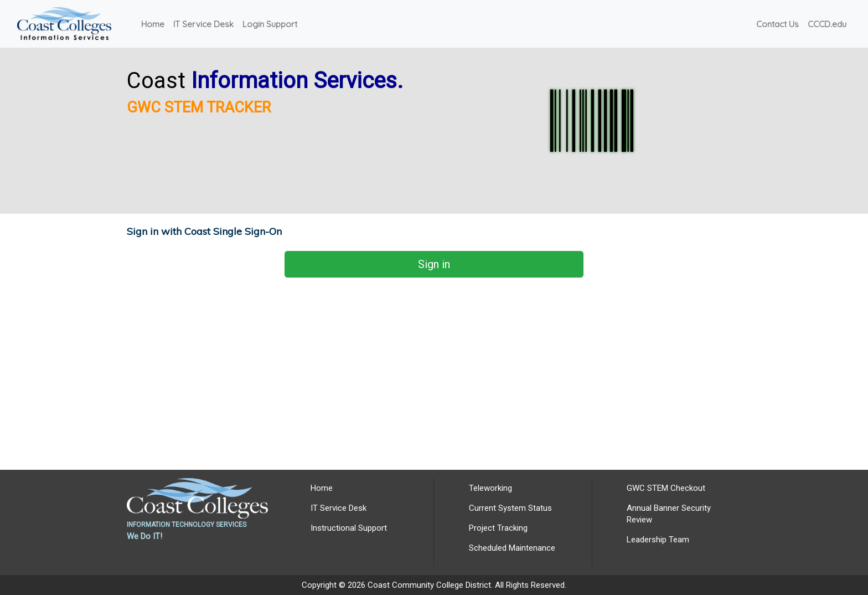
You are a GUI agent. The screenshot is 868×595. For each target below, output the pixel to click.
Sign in (434, 264)
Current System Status (510, 508)
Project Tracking (498, 528)
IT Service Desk (203, 24)
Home (153, 24)
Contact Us (777, 24)
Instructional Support (349, 528)
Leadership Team (658, 540)
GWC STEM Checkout (666, 488)
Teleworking (490, 488)
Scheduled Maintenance (512, 548)
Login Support (270, 24)
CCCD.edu (827, 24)
